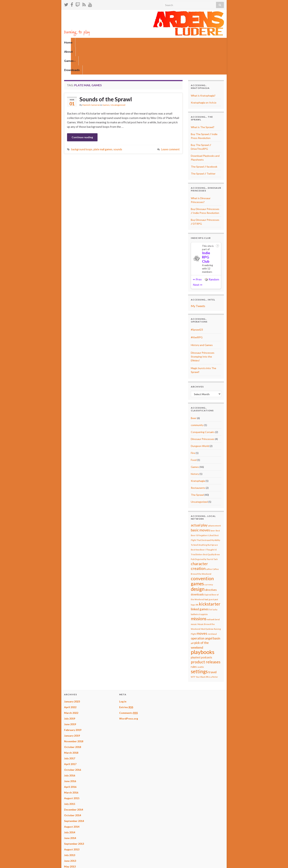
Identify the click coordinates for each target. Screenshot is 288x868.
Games (98, 42)
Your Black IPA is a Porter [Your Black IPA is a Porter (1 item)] (207, 649)
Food (194, 432)
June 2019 (70, 697)
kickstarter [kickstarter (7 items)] (210, 576)
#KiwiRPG (197, 310)
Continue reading (82, 110)
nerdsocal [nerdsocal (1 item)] (212, 606)
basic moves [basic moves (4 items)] (200, 502)
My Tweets (198, 278)
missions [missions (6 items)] (199, 591)
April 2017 (70, 736)
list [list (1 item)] (211, 582)
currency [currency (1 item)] (209, 557)
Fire (193, 425)
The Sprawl (197, 467)
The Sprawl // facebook (204, 139)
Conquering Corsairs (203, 404)
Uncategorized (118, 77)
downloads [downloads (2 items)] (197, 567)
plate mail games (103, 122)
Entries (126, 680)
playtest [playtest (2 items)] (196, 630)
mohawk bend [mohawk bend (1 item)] (213, 592)
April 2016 (70, 759)
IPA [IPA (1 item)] (197, 577)
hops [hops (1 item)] (193, 577)
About (82, 42)
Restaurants (198, 460)
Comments (128, 685)
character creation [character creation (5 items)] (199, 539)
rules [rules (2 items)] (194, 639)
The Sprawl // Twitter (203, 146)
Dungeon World (200, 418)
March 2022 (71, 685)
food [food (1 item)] (206, 572)
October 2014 (73, 788)
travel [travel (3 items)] (212, 645)
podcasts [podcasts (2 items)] (207, 630)
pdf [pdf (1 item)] (192, 616)
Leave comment (170, 122)
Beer (194, 390)
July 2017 (70, 731)
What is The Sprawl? (203, 100)
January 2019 (72, 708)
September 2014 (74, 793)
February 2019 (73, 702)
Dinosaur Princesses (203, 411)
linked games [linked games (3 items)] (200, 582)
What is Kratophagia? (203, 68)
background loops (82, 122)
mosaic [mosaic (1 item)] (194, 597)
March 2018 (71, 725)
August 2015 (72, 771)
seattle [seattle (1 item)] (201, 639)
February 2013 (73, 845)
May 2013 (70, 839)
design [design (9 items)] (198, 561)
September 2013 (74, 816)
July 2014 (70, 805)
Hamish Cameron (91, 77)
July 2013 (70, 828)
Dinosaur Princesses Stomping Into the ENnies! (203, 329)
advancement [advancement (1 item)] (214, 498)
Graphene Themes (90, 864)
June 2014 (70, 810)
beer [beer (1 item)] (213, 503)
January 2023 (72, 674)
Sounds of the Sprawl (106, 72)
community (197, 397)
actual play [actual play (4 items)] (199, 498)
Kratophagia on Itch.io (204, 75)
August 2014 (72, 799)
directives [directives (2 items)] (211, 562)
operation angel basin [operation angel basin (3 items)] (206, 611)
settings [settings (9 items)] (199, 644)
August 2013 (72, 822)
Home (68, 42)
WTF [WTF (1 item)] (193, 649)
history (195, 446)
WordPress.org (129, 691)
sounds (118, 122)
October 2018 (73, 719)
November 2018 (74, 714)
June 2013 (70, 833)
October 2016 (73, 742)
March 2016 (71, 765)
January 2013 (72, 850)
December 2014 (74, 782)
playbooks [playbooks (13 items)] (203, 624)
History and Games (202, 317)
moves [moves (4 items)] (202, 606)
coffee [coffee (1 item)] (209, 542)
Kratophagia (198, 453)
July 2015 (70, 776)
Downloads (117, 42)
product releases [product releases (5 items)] (206, 634)
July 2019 (70, 691)
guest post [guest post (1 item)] (213, 572)
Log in (123, 674)
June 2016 (70, 754)
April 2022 (70, 680)
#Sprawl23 (197, 302)
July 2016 (70, 748)
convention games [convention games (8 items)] (202, 553)
